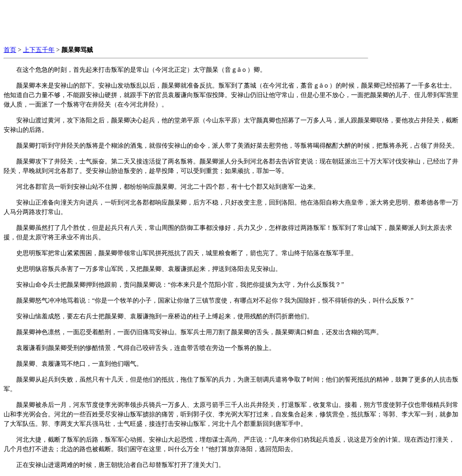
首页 (10, 50)
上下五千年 (39, 50)
